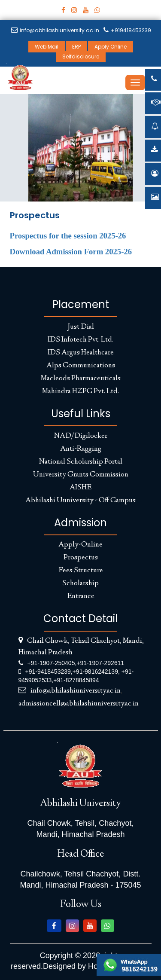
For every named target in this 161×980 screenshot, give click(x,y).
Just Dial (81, 327)
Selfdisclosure (81, 56)
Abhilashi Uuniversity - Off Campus (80, 501)
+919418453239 (127, 30)
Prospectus (81, 558)
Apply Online (111, 47)
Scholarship (80, 583)
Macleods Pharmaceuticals (81, 379)
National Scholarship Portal (81, 462)
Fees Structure (81, 571)
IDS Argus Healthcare (81, 353)
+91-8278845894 (76, 680)
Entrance (81, 596)
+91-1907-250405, (52, 663)
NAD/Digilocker (81, 436)
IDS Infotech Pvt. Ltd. (80, 340)
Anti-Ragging (81, 449)
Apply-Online (80, 545)
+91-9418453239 (48, 672)
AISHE (80, 488)
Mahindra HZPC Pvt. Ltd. (80, 391)
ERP (76, 47)
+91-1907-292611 (100, 663)
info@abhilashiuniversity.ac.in (55, 30)
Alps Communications (81, 366)
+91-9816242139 (95, 672)
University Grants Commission (81, 475)
